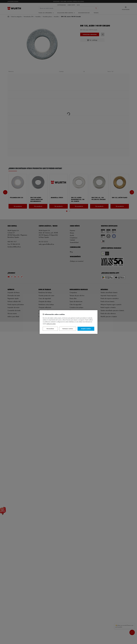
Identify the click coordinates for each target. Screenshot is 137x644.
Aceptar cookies (86, 329)
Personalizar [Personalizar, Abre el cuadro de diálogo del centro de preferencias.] (50, 329)
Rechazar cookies (68, 329)
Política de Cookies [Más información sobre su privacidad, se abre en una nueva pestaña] (51, 324)
